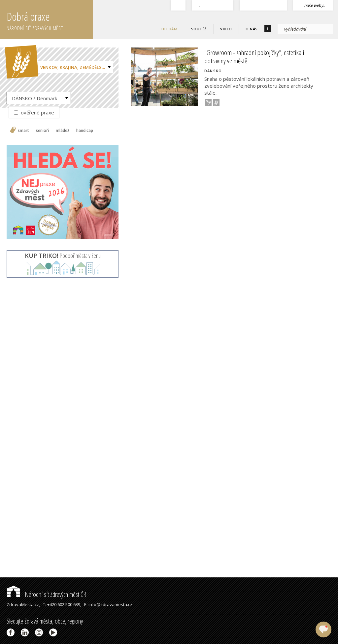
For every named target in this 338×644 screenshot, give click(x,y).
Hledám (169, 29)
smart (23, 131)
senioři (42, 131)
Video (226, 29)
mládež (63, 131)
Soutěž (199, 29)
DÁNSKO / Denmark (34, 98)
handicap (85, 131)
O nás (252, 29)
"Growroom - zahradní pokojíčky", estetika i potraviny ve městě (254, 57)
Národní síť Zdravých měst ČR (46, 594)
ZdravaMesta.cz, (23, 604)
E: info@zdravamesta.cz (108, 604)
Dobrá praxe (50, 20)
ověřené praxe (34, 112)
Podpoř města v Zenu (63, 256)
